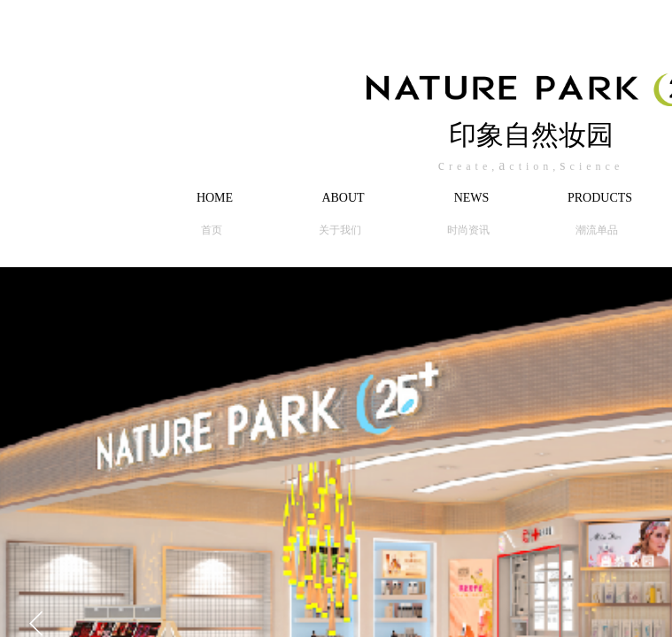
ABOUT (343, 198)
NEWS (472, 198)
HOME (215, 198)
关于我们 (340, 230)
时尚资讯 (468, 230)
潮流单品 (597, 230)
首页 (212, 230)
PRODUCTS (600, 198)
